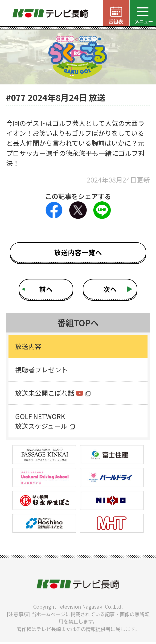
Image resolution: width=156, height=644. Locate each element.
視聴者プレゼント (42, 370)
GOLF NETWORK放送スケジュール (41, 423)
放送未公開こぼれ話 (49, 394)
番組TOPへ (78, 322)
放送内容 (29, 347)
